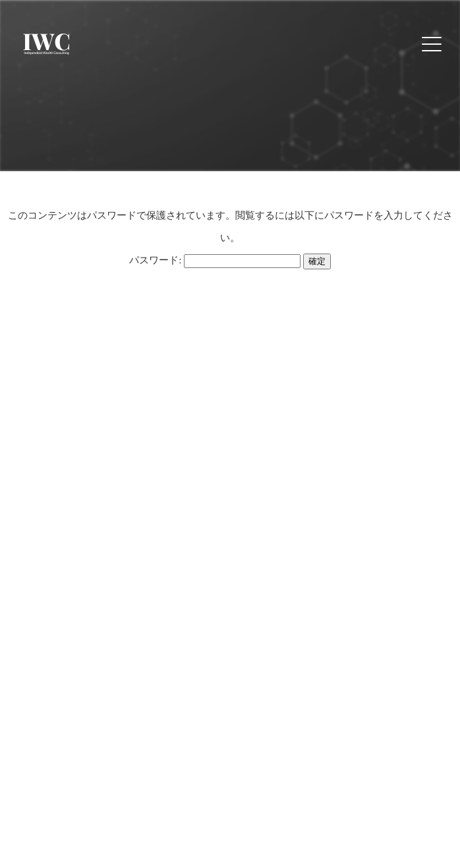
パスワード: (215, 260)
